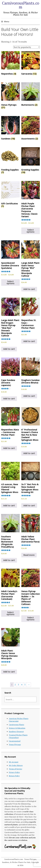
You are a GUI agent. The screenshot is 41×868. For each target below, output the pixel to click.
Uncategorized (15, 741)
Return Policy (14, 776)
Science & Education (17, 728)
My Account (14, 762)
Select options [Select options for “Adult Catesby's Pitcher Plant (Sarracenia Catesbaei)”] (10, 613)
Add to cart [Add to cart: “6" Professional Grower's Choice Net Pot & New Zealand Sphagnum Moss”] (29, 453)
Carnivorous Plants (16, 725)
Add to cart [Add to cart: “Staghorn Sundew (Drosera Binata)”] (29, 396)
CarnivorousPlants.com (21, 5)
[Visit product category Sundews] (10, 129)
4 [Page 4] (22, 685)
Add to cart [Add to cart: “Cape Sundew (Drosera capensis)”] (9, 399)
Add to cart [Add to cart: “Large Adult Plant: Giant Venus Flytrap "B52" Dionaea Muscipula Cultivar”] (29, 289)
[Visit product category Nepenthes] (10, 64)
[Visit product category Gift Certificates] (10, 195)
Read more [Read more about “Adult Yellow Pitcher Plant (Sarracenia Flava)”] (29, 555)
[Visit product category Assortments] (31, 129)
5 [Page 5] (25, 685)
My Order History (16, 765)
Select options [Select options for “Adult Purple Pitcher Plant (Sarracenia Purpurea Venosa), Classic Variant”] (31, 231)
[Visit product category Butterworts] (31, 95)
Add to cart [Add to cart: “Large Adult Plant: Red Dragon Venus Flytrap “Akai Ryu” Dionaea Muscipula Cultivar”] (9, 349)
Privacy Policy (14, 772)
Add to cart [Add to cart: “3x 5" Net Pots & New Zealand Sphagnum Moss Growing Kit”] (29, 506)
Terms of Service (15, 769)
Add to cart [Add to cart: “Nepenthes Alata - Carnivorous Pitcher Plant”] (9, 448)
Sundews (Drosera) (16, 731)
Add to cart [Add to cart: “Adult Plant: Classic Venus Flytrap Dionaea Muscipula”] (9, 672)
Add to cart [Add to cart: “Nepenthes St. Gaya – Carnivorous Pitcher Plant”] (29, 341)
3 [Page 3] (18, 685)
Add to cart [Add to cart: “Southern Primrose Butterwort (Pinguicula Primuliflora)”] (9, 560)
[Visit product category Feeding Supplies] (10, 161)
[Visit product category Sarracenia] (31, 64)
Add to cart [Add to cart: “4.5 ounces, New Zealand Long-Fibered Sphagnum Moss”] (9, 506)
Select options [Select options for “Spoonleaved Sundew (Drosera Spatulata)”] (10, 282)
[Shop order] (27, 47)
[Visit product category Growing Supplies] (31, 161)
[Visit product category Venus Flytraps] (10, 96)
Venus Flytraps (15, 744)
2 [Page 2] (15, 685)
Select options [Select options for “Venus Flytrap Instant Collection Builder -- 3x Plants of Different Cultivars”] (31, 619)
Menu (7, 22)
